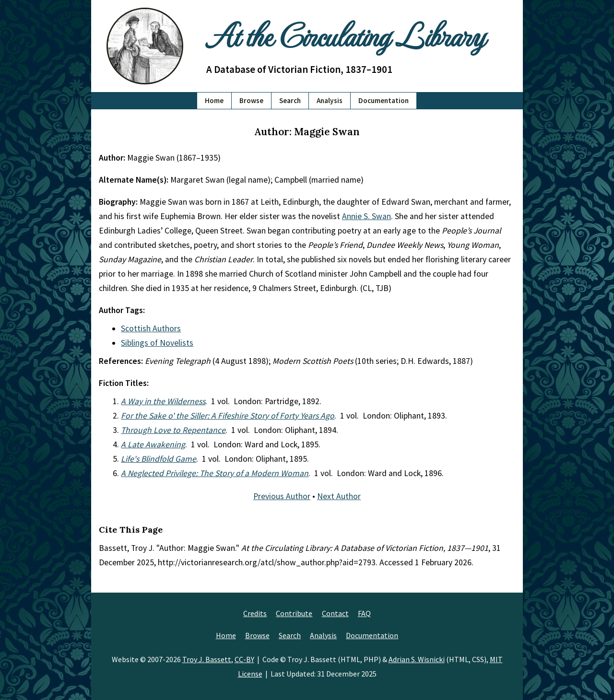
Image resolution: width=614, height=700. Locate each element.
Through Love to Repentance (173, 430)
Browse (251, 100)
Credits (255, 613)
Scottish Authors (151, 328)
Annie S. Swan (366, 216)
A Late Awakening (153, 444)
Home (214, 100)
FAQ (364, 613)
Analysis (330, 100)
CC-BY (244, 659)
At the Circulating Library (345, 34)
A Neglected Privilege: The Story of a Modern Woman (215, 473)
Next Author (339, 496)
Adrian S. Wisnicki (417, 659)
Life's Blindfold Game (159, 459)
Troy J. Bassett (207, 659)
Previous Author (282, 496)
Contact (335, 613)
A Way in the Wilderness (163, 401)
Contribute (294, 613)
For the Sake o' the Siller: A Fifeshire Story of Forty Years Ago (228, 416)
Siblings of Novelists (157, 343)
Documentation (384, 100)
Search (290, 100)
